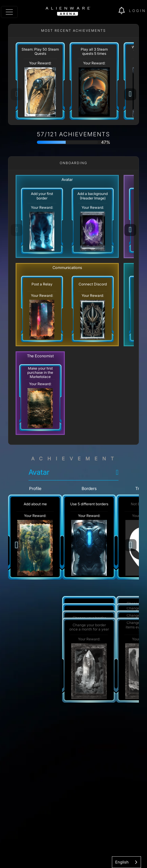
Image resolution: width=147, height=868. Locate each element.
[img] (124, 11)
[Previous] (16, 545)
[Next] (130, 94)
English (122, 862)
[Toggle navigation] (9, 12)
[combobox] (126, 862)
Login (138, 11)
